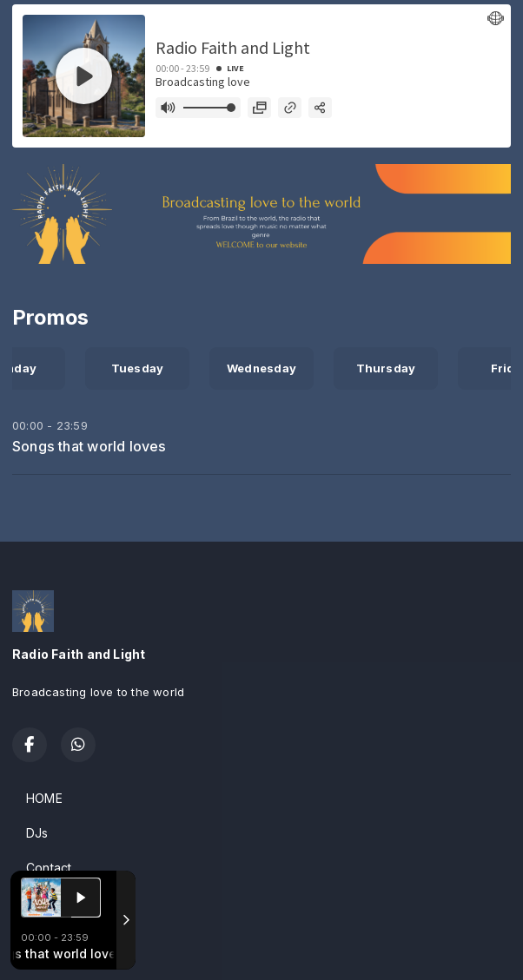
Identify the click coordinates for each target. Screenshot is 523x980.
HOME (44, 798)
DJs (37, 833)
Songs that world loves (89, 446)
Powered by (60, 948)
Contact (49, 868)
